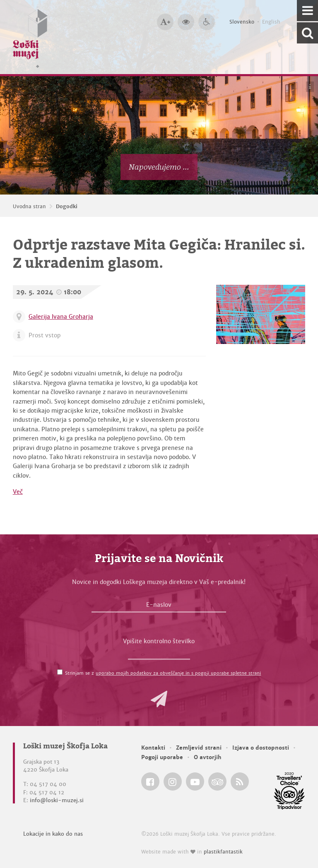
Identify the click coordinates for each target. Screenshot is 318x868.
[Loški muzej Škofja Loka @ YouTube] (195, 781)
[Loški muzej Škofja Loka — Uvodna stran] (30, 37)
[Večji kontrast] (186, 22)
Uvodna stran (29, 207)
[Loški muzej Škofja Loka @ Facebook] (150, 781)
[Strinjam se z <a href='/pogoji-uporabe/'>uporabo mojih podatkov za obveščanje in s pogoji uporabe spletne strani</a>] (60, 672)
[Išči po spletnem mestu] (307, 33)
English (271, 22)
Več (18, 492)
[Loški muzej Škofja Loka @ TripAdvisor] (217, 781)
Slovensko (242, 22)
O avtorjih (208, 757)
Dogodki (67, 207)
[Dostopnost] (207, 22)
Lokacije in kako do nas (53, 834)
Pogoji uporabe (162, 757)
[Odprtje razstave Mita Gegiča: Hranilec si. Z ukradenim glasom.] (261, 314)
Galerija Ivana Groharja (61, 317)
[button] (159, 699)
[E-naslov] (159, 607)
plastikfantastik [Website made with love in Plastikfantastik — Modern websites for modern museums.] (223, 852)
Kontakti (153, 748)
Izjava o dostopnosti (261, 748)
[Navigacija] (307, 11)
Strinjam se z (163, 673)
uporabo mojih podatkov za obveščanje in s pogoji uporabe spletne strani (178, 673)
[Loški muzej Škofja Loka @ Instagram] (173, 781)
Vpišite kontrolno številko (159, 641)
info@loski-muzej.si (57, 800)
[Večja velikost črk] (165, 22)
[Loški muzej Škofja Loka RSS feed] (240, 781)
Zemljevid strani (199, 748)
